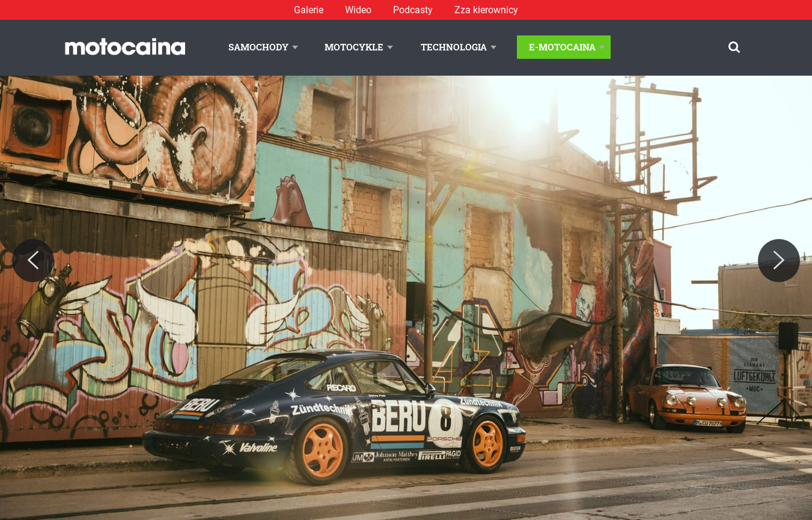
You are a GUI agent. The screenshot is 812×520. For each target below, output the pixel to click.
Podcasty (413, 10)
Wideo (358, 10)
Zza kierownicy (486, 10)
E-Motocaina (562, 47)
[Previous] (33, 261)
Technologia (454, 47)
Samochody (258, 47)
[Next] (779, 261)
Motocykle (354, 47)
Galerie (309, 10)
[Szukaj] (734, 47)
